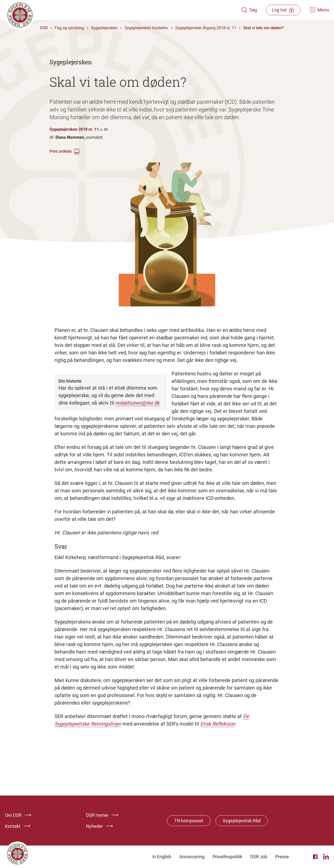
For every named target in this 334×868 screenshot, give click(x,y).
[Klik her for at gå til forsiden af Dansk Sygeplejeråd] (123, 10)
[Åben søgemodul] (248, 10)
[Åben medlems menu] (283, 10)
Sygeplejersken (104, 28)
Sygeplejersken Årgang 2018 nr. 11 (206, 28)
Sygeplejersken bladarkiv (146, 28)
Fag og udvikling (69, 28)
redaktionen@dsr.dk (138, 403)
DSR (44, 28)
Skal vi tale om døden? (263, 28)
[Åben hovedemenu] (319, 10)
